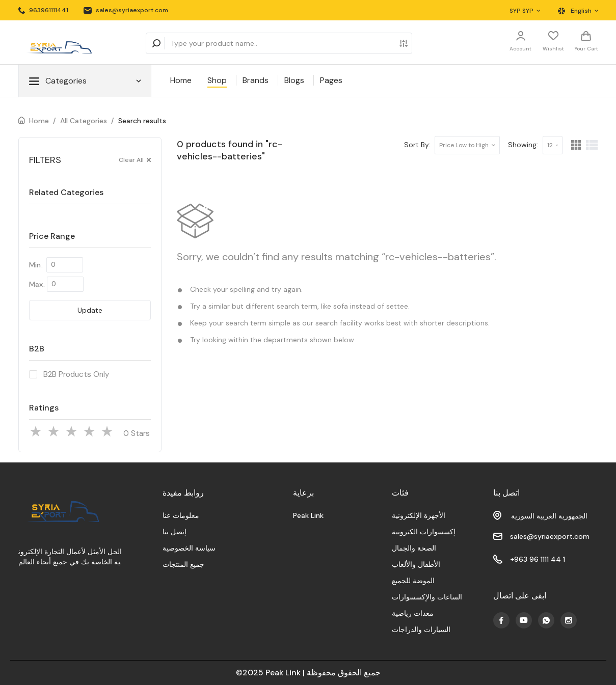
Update (90, 310)
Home (181, 80)
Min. (36, 265)
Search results (142, 121)
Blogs (294, 80)
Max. (37, 284)
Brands (256, 80)
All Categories (84, 121)
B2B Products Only (76, 374)
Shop (217, 80)
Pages (331, 80)
